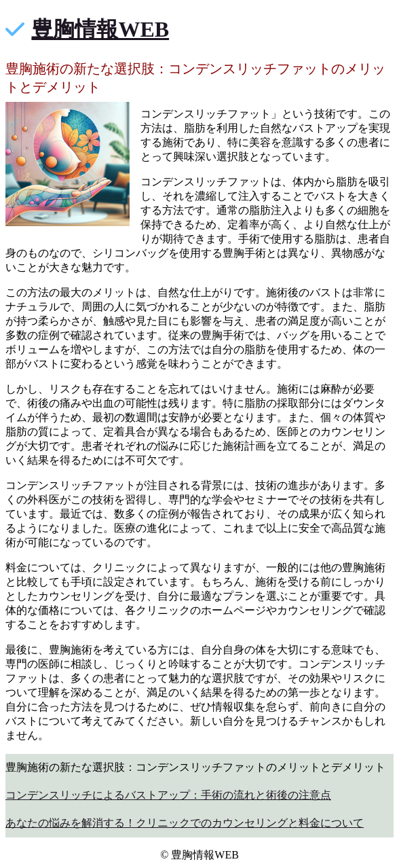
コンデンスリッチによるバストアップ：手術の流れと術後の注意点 (168, 795)
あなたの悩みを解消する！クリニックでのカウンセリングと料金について (185, 823)
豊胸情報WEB (100, 29)
